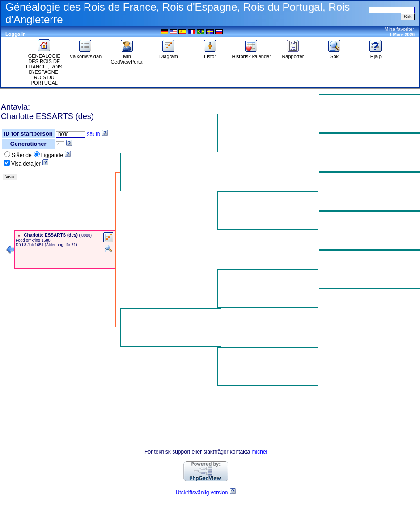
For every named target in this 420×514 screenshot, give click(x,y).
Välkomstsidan (86, 54)
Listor (210, 54)
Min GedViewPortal (127, 57)
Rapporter (293, 54)
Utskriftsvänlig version (202, 493)
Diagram (169, 54)
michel (260, 452)
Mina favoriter (399, 29)
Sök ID (93, 134)
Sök (335, 54)
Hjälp (376, 54)
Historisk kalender (251, 54)
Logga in (16, 34)
